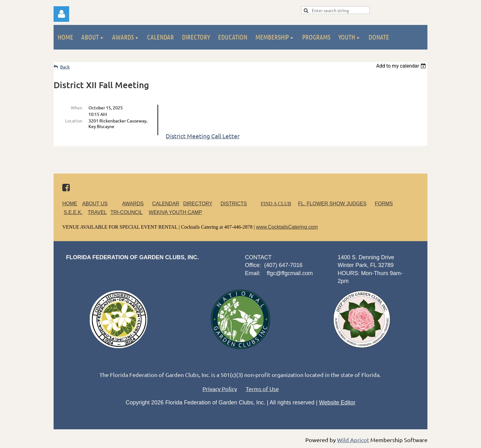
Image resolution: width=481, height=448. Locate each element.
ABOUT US (95, 204)
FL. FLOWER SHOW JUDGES (332, 204)
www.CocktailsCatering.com (287, 227)
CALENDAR (166, 204)
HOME (70, 204)
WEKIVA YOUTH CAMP (176, 212)
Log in (61, 14)
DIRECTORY (198, 204)
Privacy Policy (220, 389)
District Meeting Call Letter (203, 136)
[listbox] (402, 66)
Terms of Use (262, 389)
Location (74, 121)
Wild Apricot (353, 440)
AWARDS (137, 204)
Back (65, 67)
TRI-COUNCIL (126, 212)
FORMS (384, 204)
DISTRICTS (234, 204)
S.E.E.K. (73, 212)
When (76, 107)
